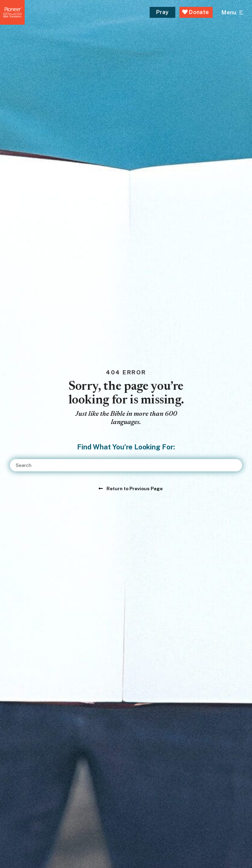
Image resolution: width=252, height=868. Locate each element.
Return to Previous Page (135, 489)
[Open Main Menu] (232, 13)
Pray (162, 12)
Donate (196, 12)
